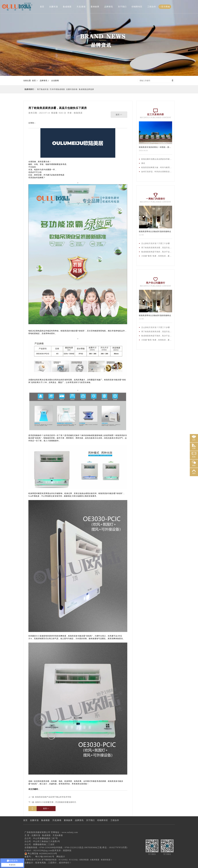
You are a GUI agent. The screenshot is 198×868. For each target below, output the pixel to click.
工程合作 (152, 7)
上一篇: (50, 797)
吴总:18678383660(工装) (91, 847)
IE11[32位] (74, 860)
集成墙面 (67, 7)
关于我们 (122, 7)
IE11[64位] (63, 860)
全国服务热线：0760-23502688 (39, 847)
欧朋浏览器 (106, 860)
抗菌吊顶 (54, 7)
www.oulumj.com (70, 832)
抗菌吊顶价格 (72, 89)
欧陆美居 (78, 113)
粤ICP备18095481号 (45, 857)
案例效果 (95, 7)
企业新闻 (55, 81)
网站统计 (61, 857)
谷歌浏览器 (84, 860)
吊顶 (30, 170)
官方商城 (165, 7)
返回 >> (119, 115)
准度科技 (67, 850)
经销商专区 (137, 7)
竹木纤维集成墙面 (57, 89)
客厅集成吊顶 (43, 89)
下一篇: (52, 802)
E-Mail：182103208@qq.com (38, 850)
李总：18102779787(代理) (115, 847)
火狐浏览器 (95, 860)
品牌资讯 (109, 7)
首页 (42, 7)
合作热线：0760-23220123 (66, 847)
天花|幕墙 (81, 7)
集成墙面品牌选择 (86, 89)
